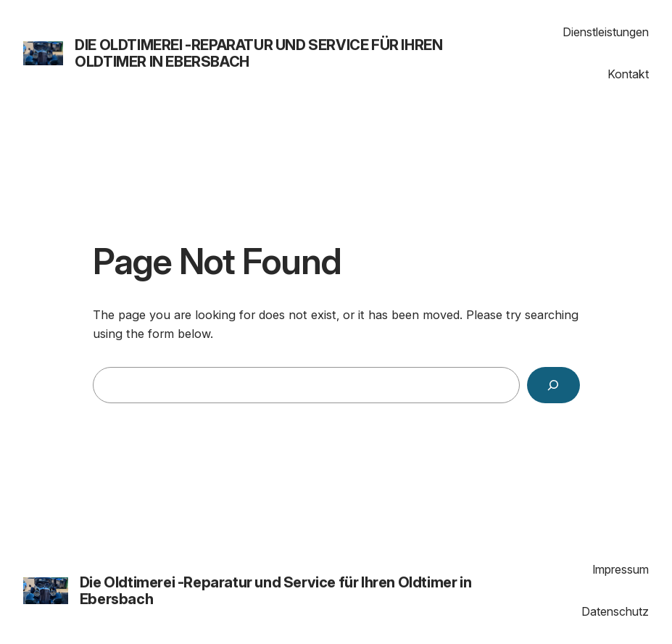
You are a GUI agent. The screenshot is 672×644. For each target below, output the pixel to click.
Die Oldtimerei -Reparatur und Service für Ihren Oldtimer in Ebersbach (258, 53)
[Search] (553, 385)
